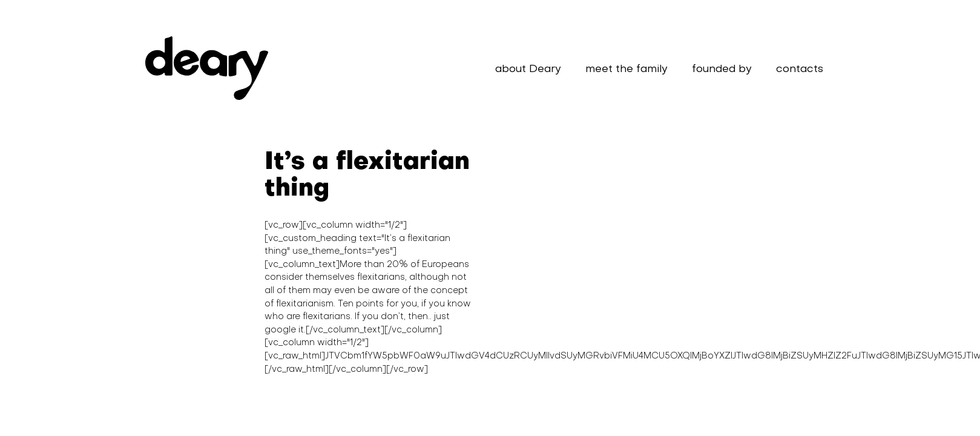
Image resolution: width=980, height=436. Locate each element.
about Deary (528, 69)
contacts (800, 69)
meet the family (626, 69)
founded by (722, 69)
